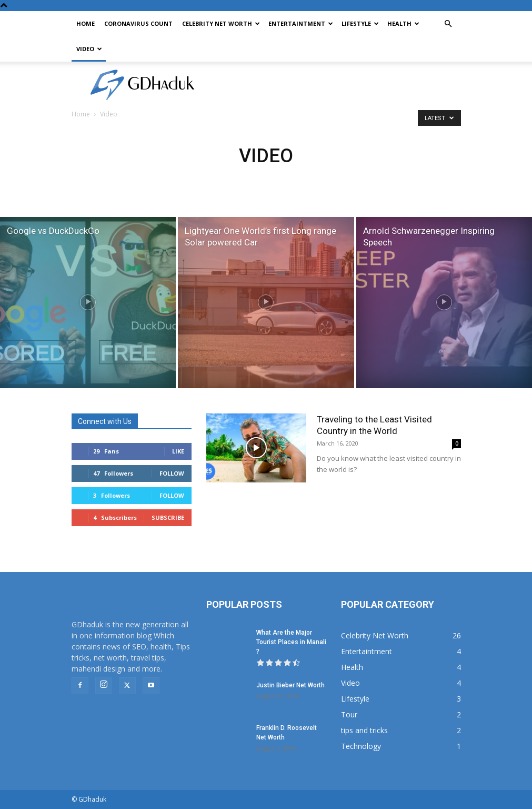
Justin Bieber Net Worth (290, 685)
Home (86, 23)
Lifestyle (360, 23)
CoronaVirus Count (138, 23)
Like (178, 451)
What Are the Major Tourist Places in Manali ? (291, 642)
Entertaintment (301, 23)
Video (89, 49)
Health (403, 23)
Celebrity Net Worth (221, 23)
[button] (448, 24)
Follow (172, 473)
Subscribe (168, 517)
